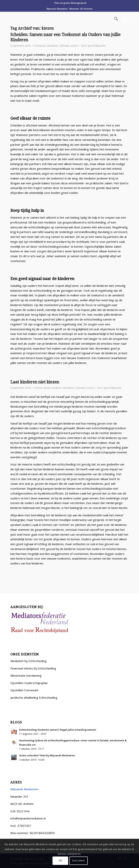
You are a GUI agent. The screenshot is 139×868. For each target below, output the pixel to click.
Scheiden (65, 46)
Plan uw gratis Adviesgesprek (70, 3)
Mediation (53, 46)
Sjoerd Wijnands (96, 46)
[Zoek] (114, 19)
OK (60, 860)
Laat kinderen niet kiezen (35, 382)
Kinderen (57, 388)
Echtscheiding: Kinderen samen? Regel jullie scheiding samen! (58, 730)
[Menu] (123, 19)
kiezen (47, 388)
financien (41, 46)
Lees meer (78, 860)
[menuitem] (70, 3)
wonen (75, 46)
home (39, 388)
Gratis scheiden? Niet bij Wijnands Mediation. (47, 755)
